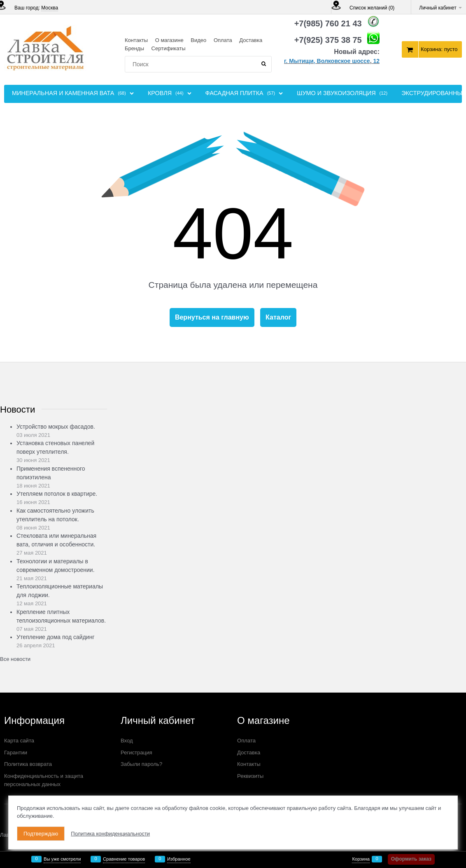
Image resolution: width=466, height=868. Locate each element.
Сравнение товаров (124, 859)
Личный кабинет (440, 8)
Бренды (134, 48)
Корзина (361, 859)
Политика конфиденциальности (110, 834)
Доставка (251, 40)
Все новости (15, 659)
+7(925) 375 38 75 (328, 40)
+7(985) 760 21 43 (328, 23)
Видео (198, 40)
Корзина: (439, 49)
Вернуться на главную (212, 317)
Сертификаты (169, 48)
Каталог (278, 317)
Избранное (179, 859)
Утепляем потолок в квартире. (57, 494)
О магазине (169, 40)
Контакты (136, 40)
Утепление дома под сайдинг (56, 637)
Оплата (223, 40)
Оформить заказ (411, 859)
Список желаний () (372, 8)
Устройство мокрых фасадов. (56, 427)
